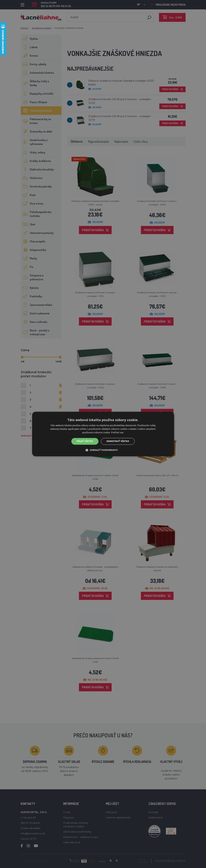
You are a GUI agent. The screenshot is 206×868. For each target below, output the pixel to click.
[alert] (103, 434)
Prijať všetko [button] (85, 441)
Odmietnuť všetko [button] (118, 441)
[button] (103, 450)
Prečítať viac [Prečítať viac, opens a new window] (117, 432)
